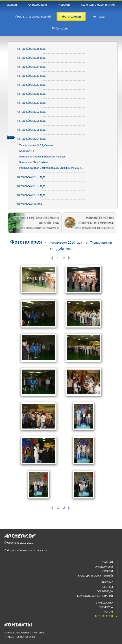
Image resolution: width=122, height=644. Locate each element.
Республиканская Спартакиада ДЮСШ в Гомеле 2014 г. (51, 168)
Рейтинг (107, 582)
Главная (107, 562)
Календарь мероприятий (95, 576)
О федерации (104, 567)
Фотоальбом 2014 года (65, 242)
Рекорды (107, 587)
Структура (106, 607)
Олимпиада (105, 591)
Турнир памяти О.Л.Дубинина (36, 145)
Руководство (104, 603)
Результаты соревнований (94, 596)
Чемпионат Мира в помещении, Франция (43, 157)
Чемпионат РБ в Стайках (34, 162)
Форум (108, 612)
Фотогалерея (26, 242)
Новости (107, 571)
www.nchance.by (37, 550)
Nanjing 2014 (27, 151)
